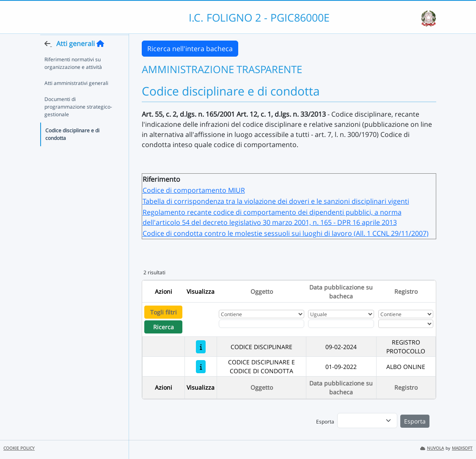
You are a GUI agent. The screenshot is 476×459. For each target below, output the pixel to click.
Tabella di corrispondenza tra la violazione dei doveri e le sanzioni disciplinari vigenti (276, 201)
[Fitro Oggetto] (261, 324)
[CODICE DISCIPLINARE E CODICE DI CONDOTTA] (201, 367)
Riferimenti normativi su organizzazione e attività (73, 79)
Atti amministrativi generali (76, 99)
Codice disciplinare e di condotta (72, 150)
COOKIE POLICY (19, 448)
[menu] (367, 421)
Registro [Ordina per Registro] (406, 291)
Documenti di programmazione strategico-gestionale (78, 123)
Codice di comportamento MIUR (194, 190)
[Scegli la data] (341, 324)
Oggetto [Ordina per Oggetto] (262, 291)
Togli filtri (164, 312)
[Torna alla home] (100, 60)
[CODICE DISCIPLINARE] (201, 347)
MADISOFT (462, 448)
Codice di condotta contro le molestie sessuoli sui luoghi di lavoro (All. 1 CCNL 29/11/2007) (286, 233)
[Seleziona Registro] (406, 324)
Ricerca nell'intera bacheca (190, 49)
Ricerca (164, 327)
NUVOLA (432, 448)
